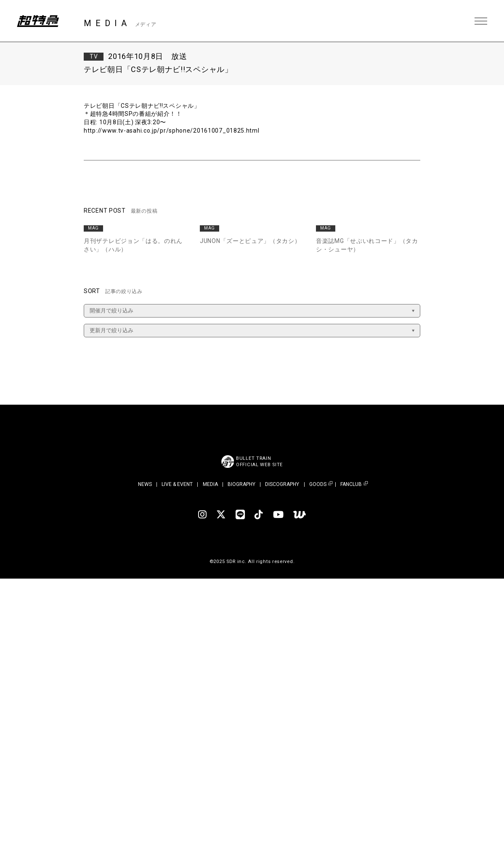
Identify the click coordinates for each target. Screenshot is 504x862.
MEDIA (210, 484)
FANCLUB (351, 484)
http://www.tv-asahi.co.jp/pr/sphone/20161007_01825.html (172, 131)
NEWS (145, 484)
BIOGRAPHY (241, 484)
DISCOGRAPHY (282, 484)
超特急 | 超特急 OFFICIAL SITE (38, 21)
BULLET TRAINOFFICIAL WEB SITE (259, 462)
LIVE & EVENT (177, 484)
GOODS (318, 484)
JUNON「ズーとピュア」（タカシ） (250, 241)
